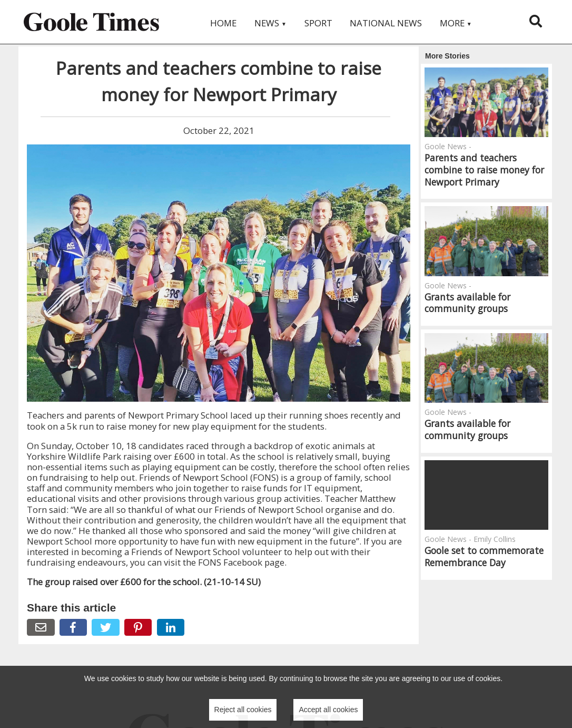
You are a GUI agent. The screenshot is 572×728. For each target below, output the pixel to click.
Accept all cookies (328, 710)
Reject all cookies (243, 710)
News (270, 23)
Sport (318, 23)
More (456, 23)
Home (223, 23)
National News (386, 23)
